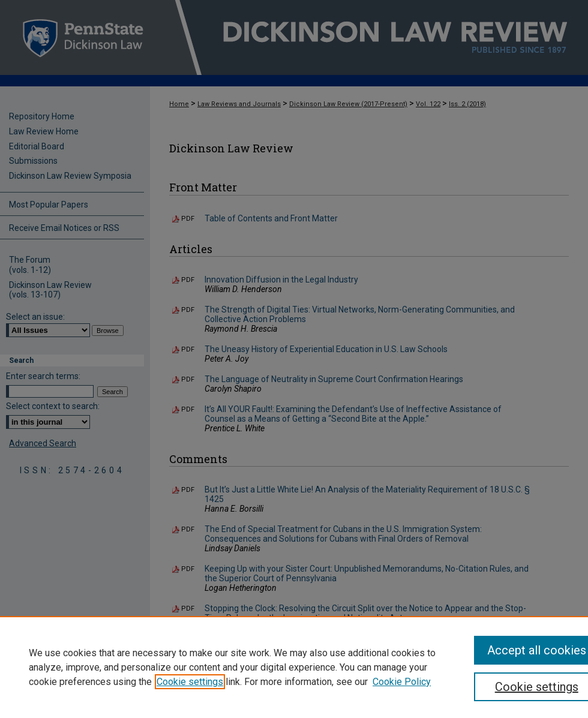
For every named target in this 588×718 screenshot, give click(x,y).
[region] (294, 667)
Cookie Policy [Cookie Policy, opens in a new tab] (402, 682)
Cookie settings (190, 682)
